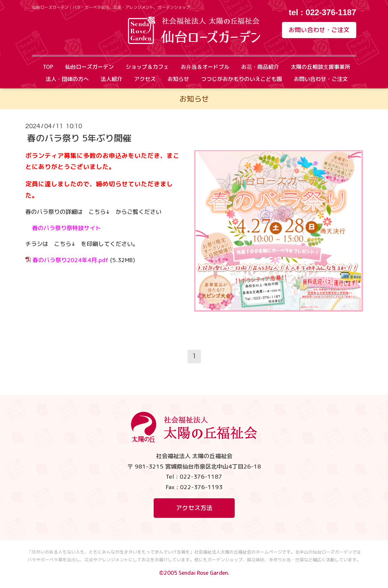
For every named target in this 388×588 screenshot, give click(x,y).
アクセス (145, 79)
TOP (48, 67)
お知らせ (178, 79)
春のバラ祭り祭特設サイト (67, 228)
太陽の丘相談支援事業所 (320, 67)
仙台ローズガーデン (89, 67)
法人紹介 (111, 79)
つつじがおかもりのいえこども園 (241, 79)
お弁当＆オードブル (205, 67)
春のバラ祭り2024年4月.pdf (70, 260)
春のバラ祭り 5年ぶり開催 (79, 138)
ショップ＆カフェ (147, 67)
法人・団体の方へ (67, 79)
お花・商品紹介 (260, 67)
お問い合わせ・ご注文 (319, 30)
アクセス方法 (194, 508)
